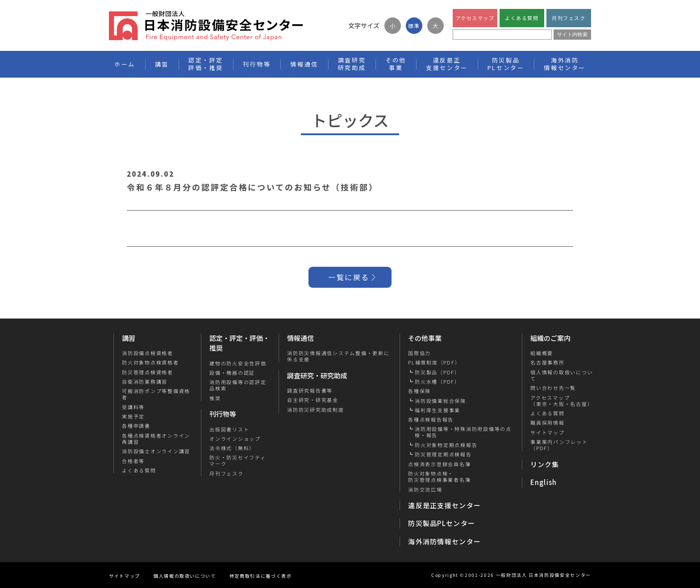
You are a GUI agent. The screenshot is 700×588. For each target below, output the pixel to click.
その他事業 (425, 338)
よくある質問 (522, 18)
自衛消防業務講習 (145, 381)
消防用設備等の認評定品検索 (238, 385)
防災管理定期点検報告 (443, 454)
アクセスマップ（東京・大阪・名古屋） (561, 401)
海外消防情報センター (565, 64)
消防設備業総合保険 (440, 401)
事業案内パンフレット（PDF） (559, 445)
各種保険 (419, 391)
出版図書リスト (229, 429)
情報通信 (300, 338)
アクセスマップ (475, 18)
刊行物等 (223, 414)
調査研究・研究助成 (317, 375)
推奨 (215, 398)
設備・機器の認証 (232, 373)
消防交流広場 (425, 489)
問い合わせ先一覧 (553, 388)
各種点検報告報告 (431, 419)
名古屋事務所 (547, 362)
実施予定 (133, 416)
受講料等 (133, 407)
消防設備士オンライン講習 (156, 451)
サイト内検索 (572, 34)
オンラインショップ (235, 439)
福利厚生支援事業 (437, 410)
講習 (129, 338)
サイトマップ (547, 432)
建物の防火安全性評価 (238, 363)
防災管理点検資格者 (148, 372)
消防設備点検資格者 (148, 353)
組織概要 (541, 353)
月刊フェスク (569, 18)
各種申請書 (136, 426)
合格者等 (133, 461)
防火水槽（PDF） (437, 381)
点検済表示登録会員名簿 (439, 464)
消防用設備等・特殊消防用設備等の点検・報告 (463, 432)
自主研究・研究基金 (313, 400)
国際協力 (419, 353)
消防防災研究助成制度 (316, 410)
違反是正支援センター (444, 505)
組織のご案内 (550, 338)
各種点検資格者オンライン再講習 (156, 439)
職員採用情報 (547, 422)
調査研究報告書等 (310, 390)
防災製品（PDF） (437, 372)
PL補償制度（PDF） (434, 362)
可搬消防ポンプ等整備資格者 (156, 394)
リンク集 (545, 464)
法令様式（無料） (232, 448)
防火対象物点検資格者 (150, 362)
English (544, 482)
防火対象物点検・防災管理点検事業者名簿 (439, 477)
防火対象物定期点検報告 (446, 445)
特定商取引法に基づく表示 (261, 576)
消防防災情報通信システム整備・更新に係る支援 (338, 356)
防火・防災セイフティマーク (238, 461)
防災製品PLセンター (442, 523)
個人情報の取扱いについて (561, 375)
